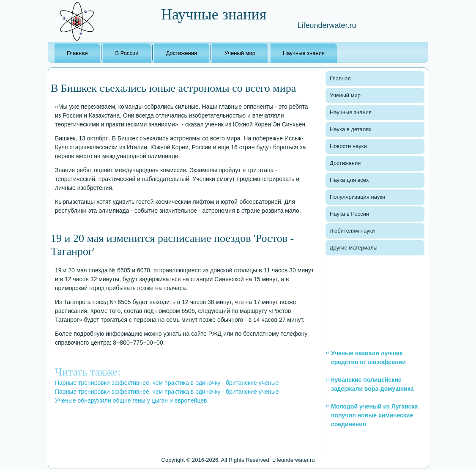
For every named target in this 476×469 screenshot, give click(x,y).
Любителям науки (352, 231)
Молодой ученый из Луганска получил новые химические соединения (374, 415)
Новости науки (348, 146)
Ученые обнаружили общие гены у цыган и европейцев (131, 400)
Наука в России (349, 214)
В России (127, 53)
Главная (77, 53)
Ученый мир (240, 53)
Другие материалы (354, 248)
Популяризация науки (357, 197)
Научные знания (304, 53)
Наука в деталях (351, 129)
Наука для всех (349, 180)
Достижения (182, 53)
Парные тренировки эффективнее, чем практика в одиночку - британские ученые (167, 383)
